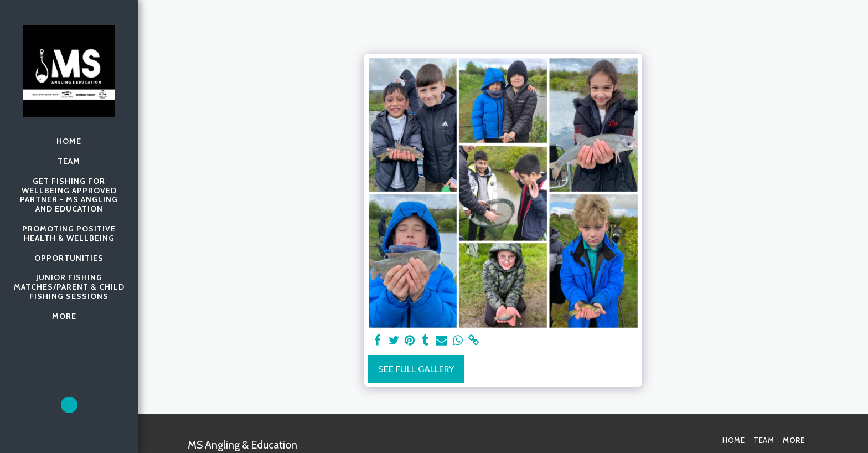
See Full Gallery (416, 369)
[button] (69, 405)
